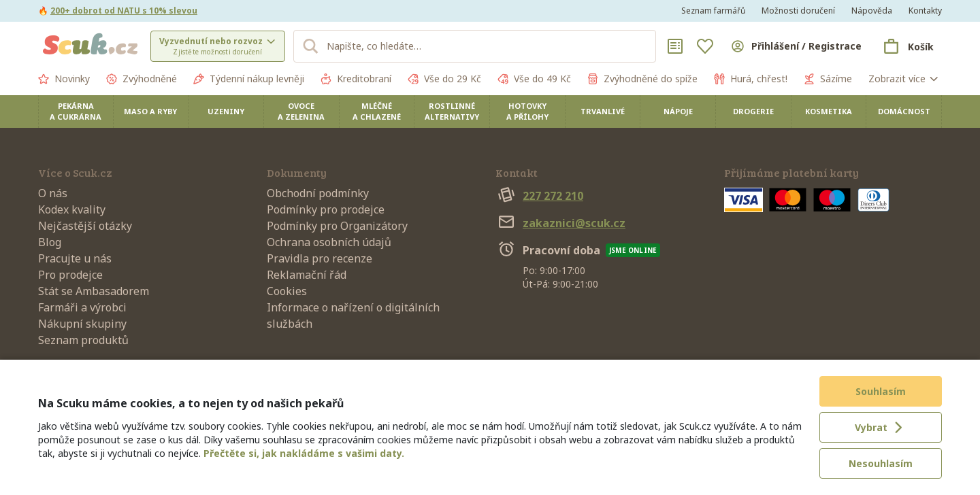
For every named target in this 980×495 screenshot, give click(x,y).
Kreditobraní (356, 79)
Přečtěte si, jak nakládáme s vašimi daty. (304, 453)
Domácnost (904, 111)
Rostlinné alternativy (452, 111)
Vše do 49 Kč (534, 79)
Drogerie (753, 111)
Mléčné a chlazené (377, 111)
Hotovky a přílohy (527, 111)
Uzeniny (226, 111)
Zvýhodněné (142, 79)
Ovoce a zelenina (301, 111)
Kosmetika (829, 111)
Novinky (64, 79)
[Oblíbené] (705, 46)
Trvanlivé (603, 111)
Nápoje (678, 111)
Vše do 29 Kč (444, 79)
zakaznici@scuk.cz (560, 223)
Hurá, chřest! (751, 79)
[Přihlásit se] (796, 46)
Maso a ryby (150, 111)
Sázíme (828, 79)
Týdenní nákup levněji (249, 79)
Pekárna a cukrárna (76, 111)
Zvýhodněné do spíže (642, 79)
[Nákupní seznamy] (675, 46)
